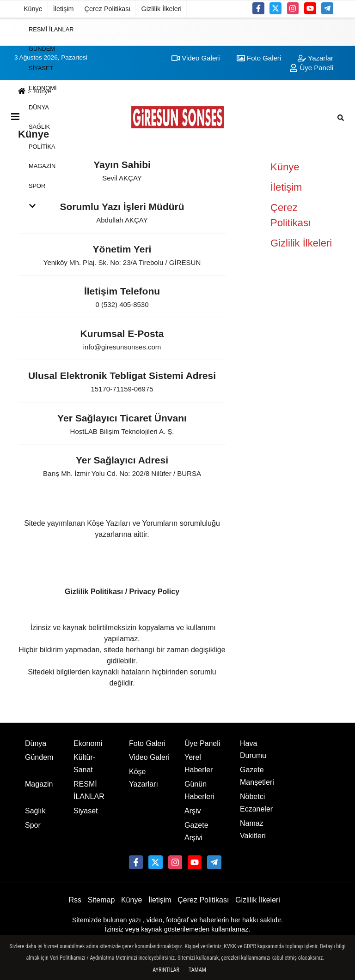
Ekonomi (43, 87)
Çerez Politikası (108, 9)
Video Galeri (149, 757)
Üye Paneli (202, 743)
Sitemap (101, 900)
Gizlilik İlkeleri (162, 9)
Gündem (42, 49)
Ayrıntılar (166, 970)
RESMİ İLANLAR (51, 29)
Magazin (42, 166)
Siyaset (41, 68)
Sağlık (39, 127)
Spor (37, 185)
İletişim (64, 9)
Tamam (197, 970)
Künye (33, 9)
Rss (75, 900)
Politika (42, 146)
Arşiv (193, 811)
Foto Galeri (147, 743)
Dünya (39, 107)
